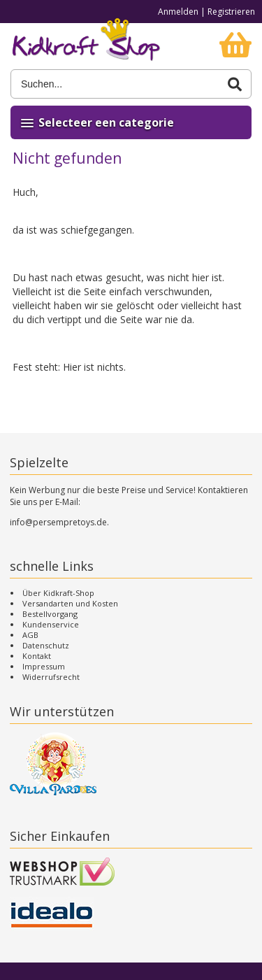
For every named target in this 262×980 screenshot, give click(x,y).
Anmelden (178, 12)
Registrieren (231, 12)
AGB (30, 635)
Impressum (44, 666)
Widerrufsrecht (51, 677)
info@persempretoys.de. (59, 522)
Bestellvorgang (50, 614)
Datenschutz (46, 645)
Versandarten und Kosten (70, 603)
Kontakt (37, 656)
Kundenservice (51, 624)
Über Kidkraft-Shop (58, 593)
